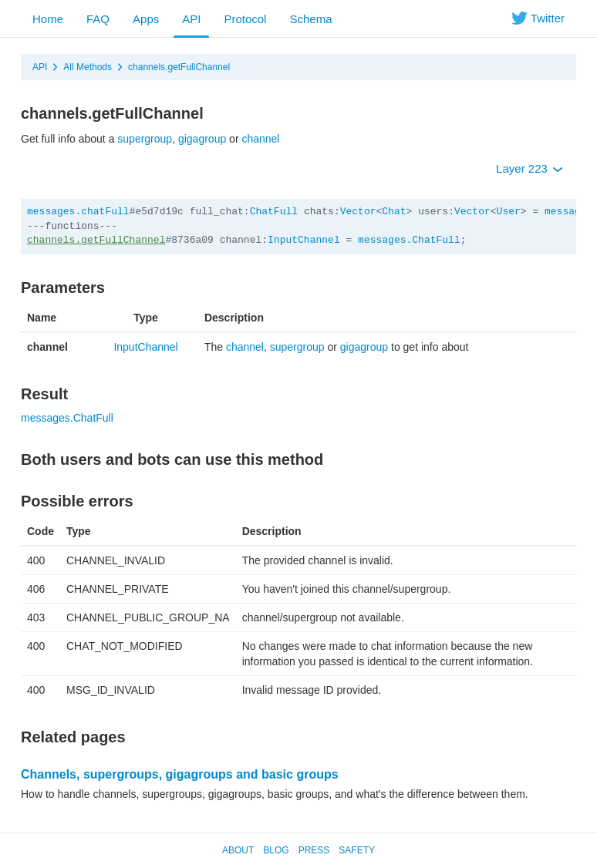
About (238, 850)
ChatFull (274, 212)
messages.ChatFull (409, 240)
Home (48, 19)
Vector (358, 212)
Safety (357, 850)
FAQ (98, 19)
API (191, 19)
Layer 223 (530, 168)
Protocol (245, 19)
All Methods (88, 67)
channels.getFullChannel (179, 67)
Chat (394, 212)
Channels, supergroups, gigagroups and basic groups (180, 774)
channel (260, 139)
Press (314, 850)
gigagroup (202, 139)
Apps (146, 19)
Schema (310, 19)
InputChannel (304, 240)
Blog (276, 850)
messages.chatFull (78, 212)
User (509, 212)
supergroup (145, 139)
